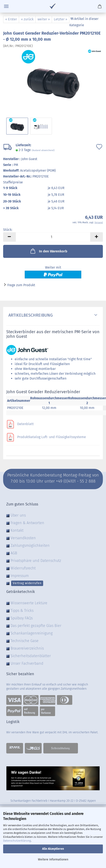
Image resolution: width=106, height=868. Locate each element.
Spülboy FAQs (22, 618)
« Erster (11, 19)
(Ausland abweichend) (43, 150)
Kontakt (17, 530)
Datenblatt (25, 424)
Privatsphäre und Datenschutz (36, 561)
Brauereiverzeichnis (27, 648)
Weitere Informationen (53, 860)
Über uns (18, 515)
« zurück (27, 19)
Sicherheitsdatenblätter (31, 656)
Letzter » (61, 19)
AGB (14, 553)
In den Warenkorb (48, 251)
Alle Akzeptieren (53, 849)
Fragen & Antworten (27, 523)
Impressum (20, 576)
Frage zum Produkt (21, 285)
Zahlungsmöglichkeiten (30, 546)
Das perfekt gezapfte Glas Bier (36, 626)
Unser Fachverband (27, 663)
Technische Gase (25, 641)
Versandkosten (23, 538)
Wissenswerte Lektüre (29, 603)
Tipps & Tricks (22, 611)
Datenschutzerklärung (17, 841)
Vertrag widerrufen (27, 583)
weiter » (44, 19)
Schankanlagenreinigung (32, 633)
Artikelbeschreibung (30, 315)
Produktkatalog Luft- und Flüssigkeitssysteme (52, 437)
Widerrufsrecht (23, 568)
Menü (6, 6)
